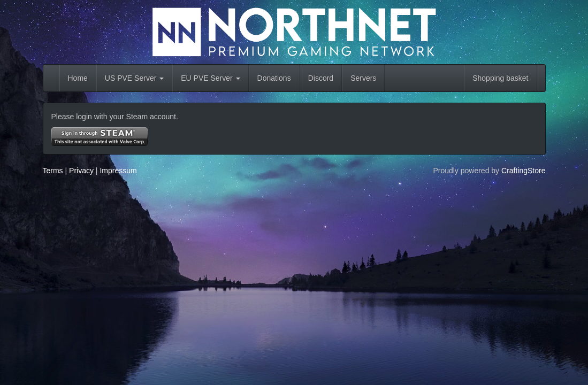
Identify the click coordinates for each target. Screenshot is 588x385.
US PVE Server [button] (134, 78)
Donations (274, 78)
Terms (53, 171)
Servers (363, 78)
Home (78, 78)
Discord (321, 78)
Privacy (81, 171)
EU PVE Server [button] (210, 78)
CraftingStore (523, 171)
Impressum (118, 171)
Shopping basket (500, 78)
